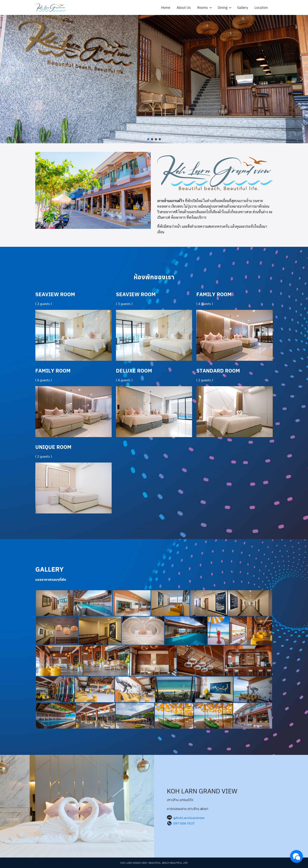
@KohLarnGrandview (189, 818)
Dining (223, 7)
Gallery (243, 7)
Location (261, 7)
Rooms (203, 7)
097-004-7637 (184, 823)
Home (166, 7)
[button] (7, 79)
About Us (184, 7)
